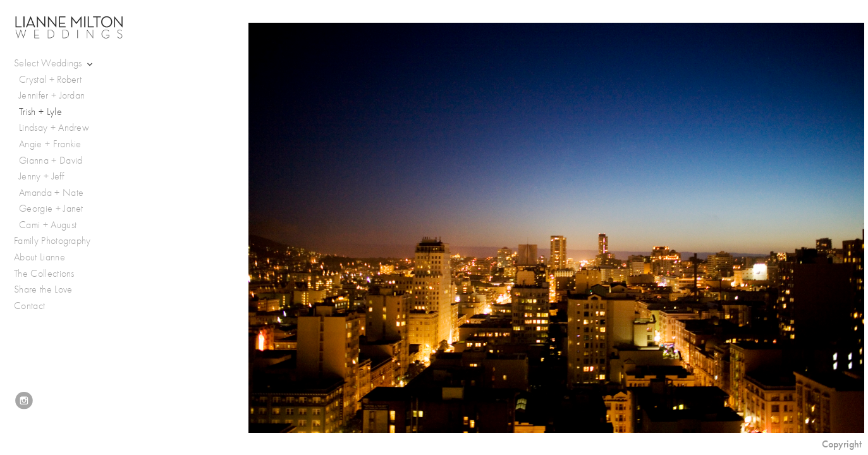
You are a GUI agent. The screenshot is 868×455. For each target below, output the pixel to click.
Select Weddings (54, 64)
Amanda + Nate (51, 193)
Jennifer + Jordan (52, 95)
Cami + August (48, 225)
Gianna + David (51, 161)
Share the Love (43, 289)
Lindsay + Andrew (54, 128)
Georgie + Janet (51, 209)
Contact (29, 306)
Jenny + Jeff (41, 176)
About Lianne (40, 257)
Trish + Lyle (40, 112)
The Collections (44, 274)
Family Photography (52, 241)
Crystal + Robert (50, 80)
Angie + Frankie (50, 144)
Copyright (842, 444)
